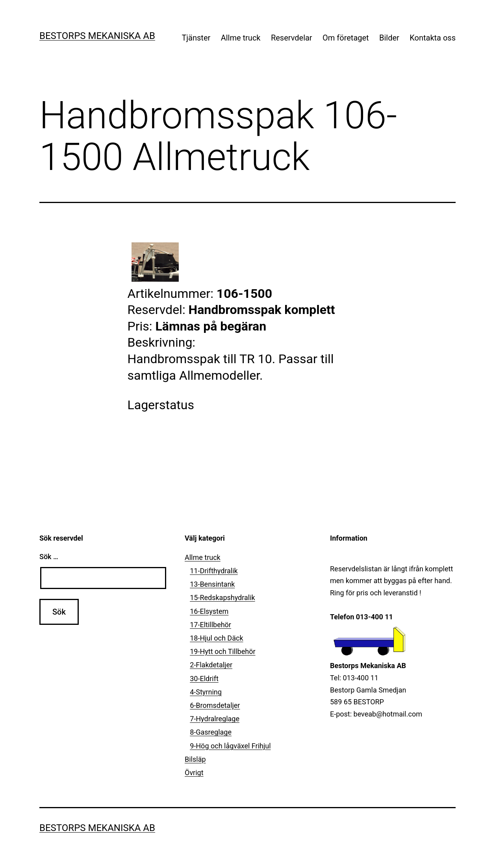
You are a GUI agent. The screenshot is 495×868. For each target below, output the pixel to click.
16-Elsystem (209, 611)
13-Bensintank (212, 584)
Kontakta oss (433, 38)
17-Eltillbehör (210, 625)
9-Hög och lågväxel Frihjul (230, 746)
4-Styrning (206, 692)
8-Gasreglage (211, 732)
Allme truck (241, 38)
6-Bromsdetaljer (215, 705)
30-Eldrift (204, 679)
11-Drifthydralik (214, 571)
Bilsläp (195, 759)
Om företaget (346, 38)
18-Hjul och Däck (216, 638)
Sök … (49, 557)
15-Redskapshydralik (222, 597)
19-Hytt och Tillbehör (222, 651)
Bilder (389, 38)
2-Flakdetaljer (211, 665)
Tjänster (196, 38)
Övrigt (194, 773)
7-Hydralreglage (215, 719)
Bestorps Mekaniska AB (97, 36)
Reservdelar (292, 38)
